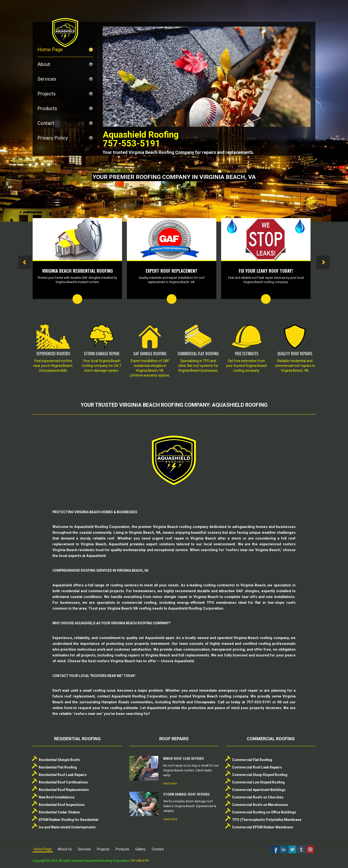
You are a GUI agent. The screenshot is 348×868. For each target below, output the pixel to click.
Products (65, 108)
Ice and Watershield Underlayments (67, 827)
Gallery (141, 849)
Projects (65, 94)
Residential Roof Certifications (63, 782)
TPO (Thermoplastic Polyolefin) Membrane (267, 820)
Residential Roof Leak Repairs (63, 775)
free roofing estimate (120, 708)
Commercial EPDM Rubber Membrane (262, 827)
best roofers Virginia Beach (112, 661)
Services (65, 79)
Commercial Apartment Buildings (259, 790)
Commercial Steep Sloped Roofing (260, 775)
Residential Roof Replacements (64, 790)
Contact (65, 123)
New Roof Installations (57, 797)
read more (170, 783)
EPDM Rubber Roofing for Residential (69, 820)
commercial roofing (139, 603)
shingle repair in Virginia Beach (191, 597)
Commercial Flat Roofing (252, 760)
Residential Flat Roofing (58, 767)
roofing (99, 690)
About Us (65, 849)
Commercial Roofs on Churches (258, 797)
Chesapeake (205, 702)
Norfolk (179, 702)
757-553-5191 (140, 861)
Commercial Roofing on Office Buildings (264, 812)
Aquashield (155, 638)
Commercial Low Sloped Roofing (258, 782)
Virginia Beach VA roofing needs (135, 608)
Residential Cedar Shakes (59, 812)
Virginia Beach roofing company (181, 527)
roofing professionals (277, 644)
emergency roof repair (238, 690)
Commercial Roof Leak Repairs (257, 767)
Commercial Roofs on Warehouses (260, 805)
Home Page (65, 50)
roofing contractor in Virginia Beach (234, 585)
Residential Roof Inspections (62, 805)
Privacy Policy (65, 138)
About (65, 64)
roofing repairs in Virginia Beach (142, 655)
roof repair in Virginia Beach (191, 538)
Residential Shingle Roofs (59, 760)
